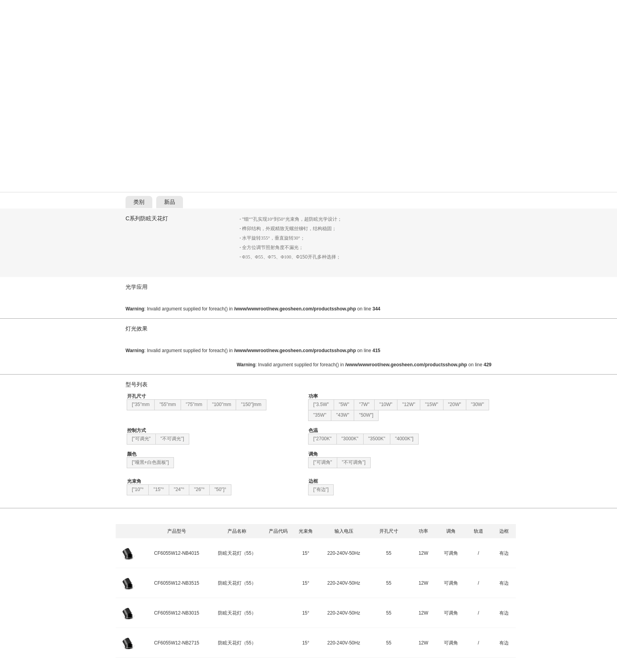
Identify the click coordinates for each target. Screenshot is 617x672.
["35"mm (141, 404)
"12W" (409, 404)
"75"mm (194, 404)
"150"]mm (251, 404)
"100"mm (222, 404)
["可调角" (323, 462)
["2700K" (322, 439)
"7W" (364, 404)
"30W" (478, 404)
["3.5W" (321, 404)
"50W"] (366, 415)
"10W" (386, 404)
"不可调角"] (354, 462)
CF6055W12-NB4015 (177, 553)
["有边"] (321, 489)
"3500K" (377, 439)
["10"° (138, 489)
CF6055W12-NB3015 (177, 613)
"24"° (179, 489)
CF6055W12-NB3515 (177, 583)
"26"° (199, 489)
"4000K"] (404, 439)
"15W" (431, 404)
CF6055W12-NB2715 (177, 643)
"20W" (455, 404)
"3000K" (350, 439)
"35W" (320, 415)
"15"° (159, 489)
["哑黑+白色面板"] (150, 462)
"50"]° (220, 489)
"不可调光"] (172, 439)
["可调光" (141, 439)
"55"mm (168, 404)
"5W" (344, 404)
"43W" (343, 415)
